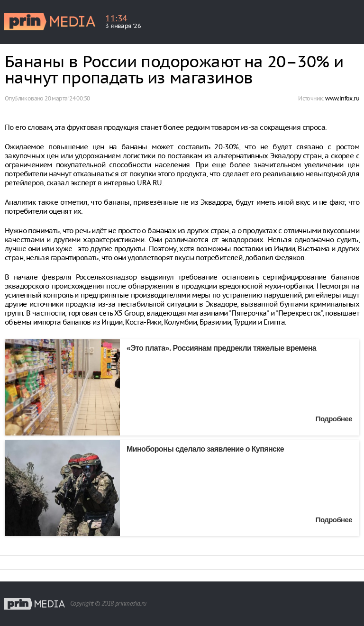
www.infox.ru (342, 98)
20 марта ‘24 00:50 (67, 98)
